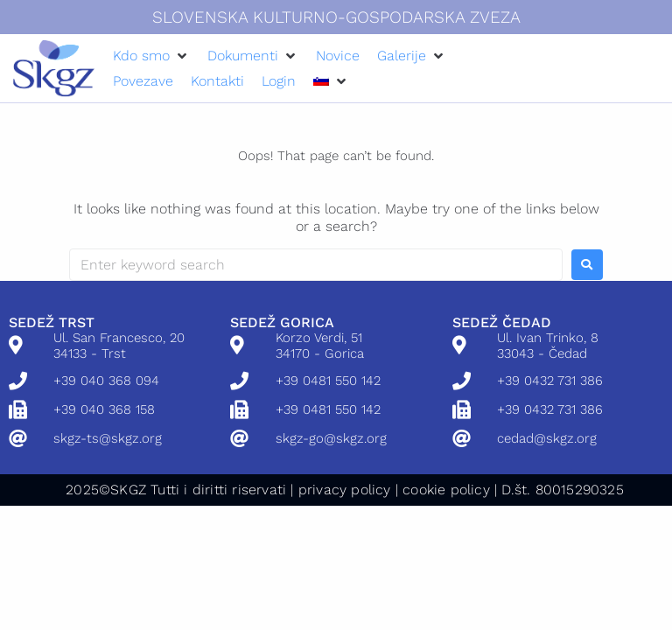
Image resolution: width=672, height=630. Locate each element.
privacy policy (345, 490)
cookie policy (446, 490)
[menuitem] (321, 81)
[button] (151, 56)
